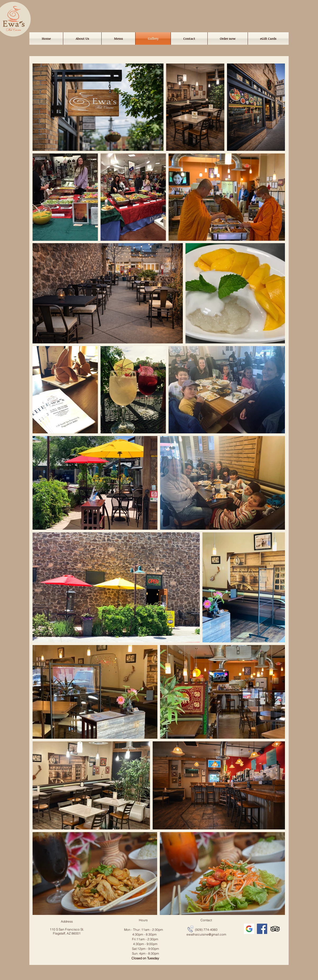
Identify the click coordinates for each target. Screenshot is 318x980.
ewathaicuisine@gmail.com (206, 934)
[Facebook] (262, 929)
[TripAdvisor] (275, 929)
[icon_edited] (249, 929)
